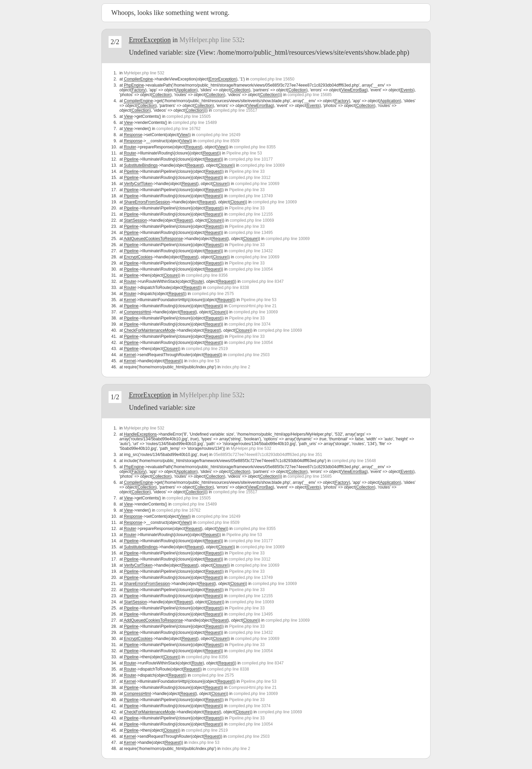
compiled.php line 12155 (251, 214)
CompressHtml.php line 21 (253, 306)
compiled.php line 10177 (251, 159)
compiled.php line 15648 (354, 461)
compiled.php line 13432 (251, 251)
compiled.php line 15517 (235, 110)
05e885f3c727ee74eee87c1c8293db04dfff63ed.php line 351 (268, 455)
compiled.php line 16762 (178, 129)
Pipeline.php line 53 (244, 153)
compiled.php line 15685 (309, 95)
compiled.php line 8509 (218, 141)
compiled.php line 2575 (213, 294)
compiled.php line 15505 (189, 116)
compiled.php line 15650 (272, 79)
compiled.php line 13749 (251, 196)
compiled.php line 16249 (218, 135)
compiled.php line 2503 (249, 355)
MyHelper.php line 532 (211, 40)
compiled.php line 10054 (251, 269)
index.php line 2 (236, 367)
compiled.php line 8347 (263, 281)
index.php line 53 (204, 361)
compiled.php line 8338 (228, 288)
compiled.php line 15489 (195, 123)
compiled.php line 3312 (250, 178)
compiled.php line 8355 (255, 147)
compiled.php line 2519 (207, 349)
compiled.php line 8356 (207, 275)
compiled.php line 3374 (250, 324)
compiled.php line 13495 (251, 233)
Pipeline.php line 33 (247, 171)
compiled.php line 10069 (263, 165)
